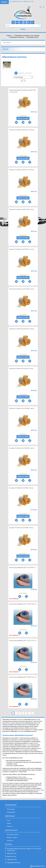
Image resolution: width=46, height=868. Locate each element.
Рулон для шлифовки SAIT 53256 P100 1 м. (23, 604)
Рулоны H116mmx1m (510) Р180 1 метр (22, 209)
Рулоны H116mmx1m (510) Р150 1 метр (22, 170)
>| (33, 713)
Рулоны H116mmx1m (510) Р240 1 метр (22, 289)
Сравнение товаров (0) (23, 73)
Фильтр (4, 2)
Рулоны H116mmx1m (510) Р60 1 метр (21, 488)
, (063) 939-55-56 (12, 859)
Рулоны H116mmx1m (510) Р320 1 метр (22, 329)
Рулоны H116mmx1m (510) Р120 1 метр (22, 130)
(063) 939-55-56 (28, 1)
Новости (10, 826)
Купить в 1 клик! (23, 118)
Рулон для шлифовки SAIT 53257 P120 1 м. (23, 641)
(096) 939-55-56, (12, 853)
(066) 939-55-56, (12, 856)
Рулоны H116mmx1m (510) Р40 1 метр (21, 369)
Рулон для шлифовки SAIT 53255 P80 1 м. (23, 568)
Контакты (10, 840)
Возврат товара (12, 837)
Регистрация (11, 809)
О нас (9, 820)
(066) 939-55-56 (17, 1)
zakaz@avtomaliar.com (14, 863)
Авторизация (11, 812)
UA (44, 7)
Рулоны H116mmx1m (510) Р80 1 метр (21, 528)
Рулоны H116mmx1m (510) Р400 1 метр (22, 408)
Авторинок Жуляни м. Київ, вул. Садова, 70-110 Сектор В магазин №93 (24, 849)
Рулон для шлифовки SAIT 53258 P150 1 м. (23, 677)
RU (41, 7)
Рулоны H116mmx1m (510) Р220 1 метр (22, 249)
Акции (23, 29)
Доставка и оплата (13, 834)
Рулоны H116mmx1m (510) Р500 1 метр (22, 448)
